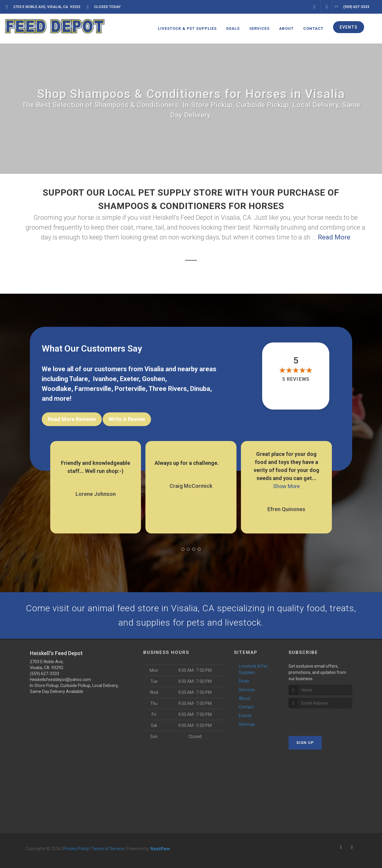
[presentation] (320, 719)
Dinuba (200, 389)
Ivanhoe (105, 379)
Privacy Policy (76, 849)
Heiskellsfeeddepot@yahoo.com (60, 680)
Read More (334, 237)
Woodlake (57, 389)
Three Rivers (168, 389)
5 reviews (296, 379)
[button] (183, 549)
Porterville (130, 389)
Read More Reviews (72, 419)
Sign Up (305, 743)
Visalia (154, 369)
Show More (286, 486)
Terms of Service (108, 849)
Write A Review (127, 419)
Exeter (129, 379)
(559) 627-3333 (44, 674)
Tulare (79, 379)
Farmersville (93, 389)
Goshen (154, 379)
